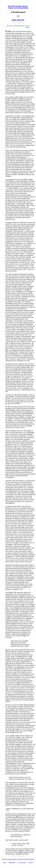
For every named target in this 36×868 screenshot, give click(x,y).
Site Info (31, 862)
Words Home (12, 862)
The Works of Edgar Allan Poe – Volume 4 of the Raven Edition (18, 859)
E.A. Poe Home (22, 862)
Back (5, 862)
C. (28, 27)
